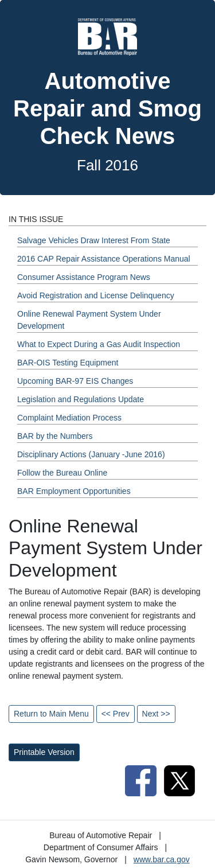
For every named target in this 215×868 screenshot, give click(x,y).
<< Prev (116, 714)
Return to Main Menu (51, 714)
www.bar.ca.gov (162, 859)
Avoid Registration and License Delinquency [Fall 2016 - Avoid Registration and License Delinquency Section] (96, 295)
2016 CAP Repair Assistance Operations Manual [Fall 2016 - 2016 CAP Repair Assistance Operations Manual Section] (104, 259)
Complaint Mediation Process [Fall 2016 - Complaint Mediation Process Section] (69, 418)
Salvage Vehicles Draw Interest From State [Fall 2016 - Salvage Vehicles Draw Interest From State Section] (94, 240)
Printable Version (44, 752)
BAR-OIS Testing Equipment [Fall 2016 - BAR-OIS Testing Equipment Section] (68, 363)
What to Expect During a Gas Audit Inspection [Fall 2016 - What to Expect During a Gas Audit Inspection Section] (99, 344)
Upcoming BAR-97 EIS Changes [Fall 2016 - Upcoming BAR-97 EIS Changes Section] (75, 381)
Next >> (156, 714)
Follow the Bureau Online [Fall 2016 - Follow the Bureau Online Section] (62, 473)
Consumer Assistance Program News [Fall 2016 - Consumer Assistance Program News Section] (84, 277)
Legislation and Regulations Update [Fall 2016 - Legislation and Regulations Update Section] (81, 399)
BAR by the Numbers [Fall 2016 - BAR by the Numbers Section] (55, 436)
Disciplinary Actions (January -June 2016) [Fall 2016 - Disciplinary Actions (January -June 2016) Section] (91, 454)
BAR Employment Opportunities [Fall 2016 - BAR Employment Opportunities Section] (74, 491)
